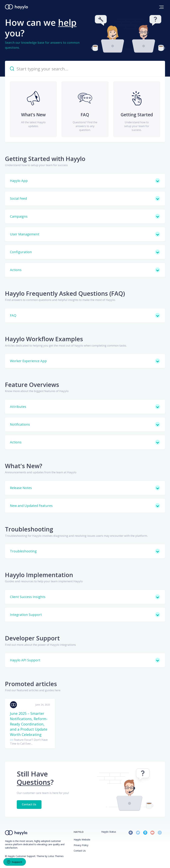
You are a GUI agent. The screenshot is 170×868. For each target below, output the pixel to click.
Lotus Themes (56, 856)
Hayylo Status (109, 832)
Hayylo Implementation (39, 575)
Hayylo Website (82, 840)
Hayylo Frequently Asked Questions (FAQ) (65, 293)
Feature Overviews (32, 385)
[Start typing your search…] (85, 69)
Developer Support (32, 638)
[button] (161, 7)
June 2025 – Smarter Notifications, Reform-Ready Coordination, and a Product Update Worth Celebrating (29, 724)
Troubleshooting (29, 529)
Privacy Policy (81, 845)
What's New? (24, 466)
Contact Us (29, 804)
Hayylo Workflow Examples (44, 339)
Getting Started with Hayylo (45, 159)
